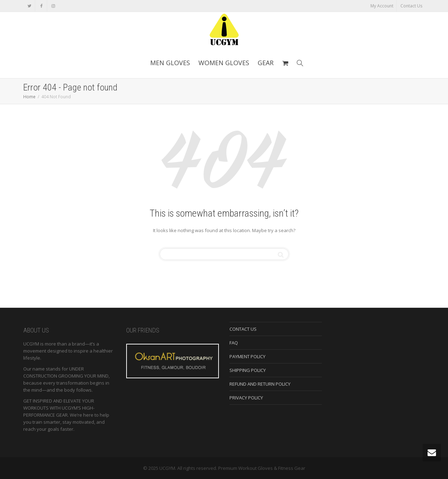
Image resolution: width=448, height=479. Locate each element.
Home (29, 97)
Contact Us (411, 6)
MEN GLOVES (170, 63)
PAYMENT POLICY (247, 356)
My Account (382, 6)
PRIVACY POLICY (246, 398)
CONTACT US (243, 329)
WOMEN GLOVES (224, 63)
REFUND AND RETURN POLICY (260, 384)
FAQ (234, 343)
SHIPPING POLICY (248, 370)
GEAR (266, 63)
